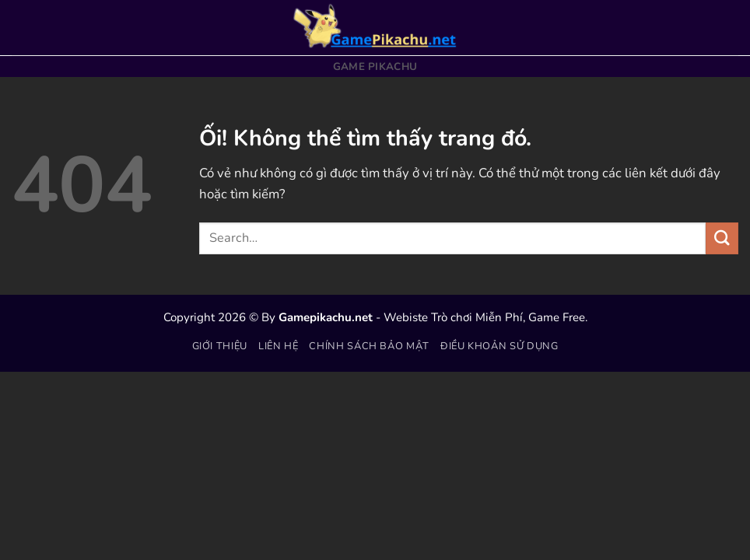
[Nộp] (722, 238)
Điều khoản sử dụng (499, 346)
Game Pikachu (375, 67)
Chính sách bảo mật (369, 346)
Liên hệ (279, 346)
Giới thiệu (220, 346)
